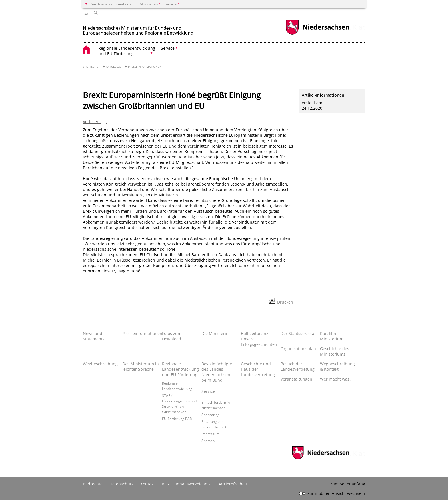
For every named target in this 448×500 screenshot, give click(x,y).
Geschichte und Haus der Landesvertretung (258, 369)
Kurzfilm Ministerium (332, 336)
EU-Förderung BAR (177, 419)
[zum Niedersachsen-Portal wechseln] (317, 34)
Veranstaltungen (296, 379)
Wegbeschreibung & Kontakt (337, 366)
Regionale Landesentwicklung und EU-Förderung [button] (127, 51)
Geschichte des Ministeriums (335, 351)
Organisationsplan (298, 349)
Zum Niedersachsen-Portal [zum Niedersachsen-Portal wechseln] (111, 4)
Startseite (91, 67)
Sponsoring (210, 415)
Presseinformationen (145, 67)
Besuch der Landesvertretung (298, 366)
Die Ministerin (215, 333)
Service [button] (168, 48)
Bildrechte (93, 484)
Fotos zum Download (172, 336)
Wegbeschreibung (100, 364)
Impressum (210, 434)
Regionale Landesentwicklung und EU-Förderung (180, 369)
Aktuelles (113, 67)
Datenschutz (121, 484)
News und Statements (94, 336)
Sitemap (208, 441)
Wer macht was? (336, 379)
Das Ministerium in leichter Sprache (141, 366)
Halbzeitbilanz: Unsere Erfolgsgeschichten (259, 339)
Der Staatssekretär (298, 333)
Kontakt (148, 484)
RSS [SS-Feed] (165, 484)
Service (208, 391)
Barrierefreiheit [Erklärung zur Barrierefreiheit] (232, 484)
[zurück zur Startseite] (139, 28)
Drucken (285, 302)
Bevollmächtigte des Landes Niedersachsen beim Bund (217, 372)
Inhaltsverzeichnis (193, 484)
